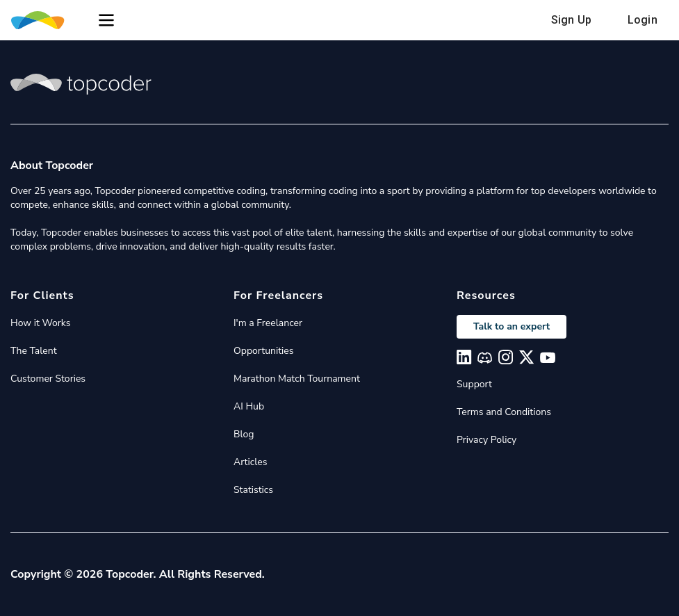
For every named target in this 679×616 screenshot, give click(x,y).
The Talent (34, 351)
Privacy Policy (486, 440)
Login (643, 20)
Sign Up (571, 20)
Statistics (253, 490)
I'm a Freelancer (268, 323)
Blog (244, 434)
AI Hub (249, 406)
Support (474, 384)
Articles (250, 462)
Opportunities (264, 351)
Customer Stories (48, 379)
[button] (106, 20)
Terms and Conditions (504, 412)
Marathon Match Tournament (297, 379)
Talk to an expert (512, 326)
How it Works (40, 323)
